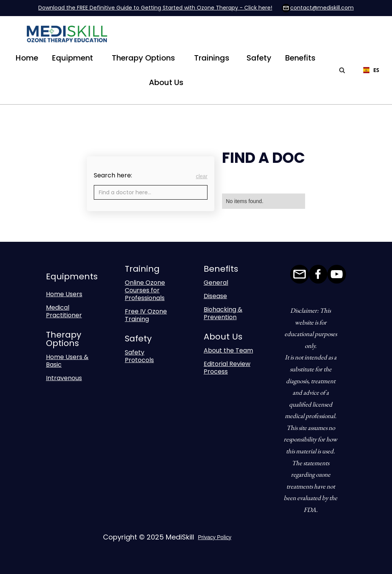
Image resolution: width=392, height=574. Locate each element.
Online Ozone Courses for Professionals (145, 290)
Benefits (300, 58)
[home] (67, 36)
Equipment (73, 58)
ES (370, 70)
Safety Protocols (139, 356)
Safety (259, 58)
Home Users (64, 294)
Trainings (212, 58)
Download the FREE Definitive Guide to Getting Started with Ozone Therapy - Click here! (155, 8)
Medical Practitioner (64, 311)
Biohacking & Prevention (223, 313)
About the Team (228, 350)
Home (27, 58)
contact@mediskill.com (322, 8)
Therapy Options (143, 58)
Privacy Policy (215, 537)
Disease (215, 296)
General (216, 283)
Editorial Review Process (227, 368)
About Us (166, 82)
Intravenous (64, 378)
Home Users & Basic (67, 361)
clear (202, 176)
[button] (73, 58)
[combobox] (366, 70)
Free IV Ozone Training (146, 315)
